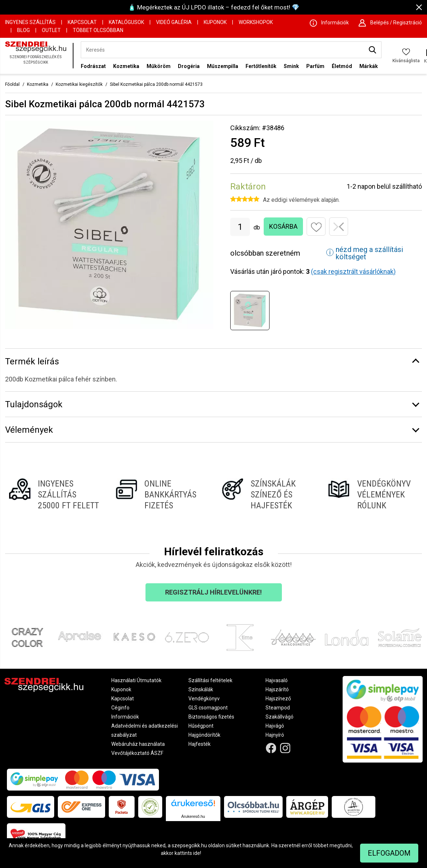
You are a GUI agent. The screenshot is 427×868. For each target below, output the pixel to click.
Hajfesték (199, 744)
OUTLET (51, 30)
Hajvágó (275, 726)
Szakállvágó (280, 717)
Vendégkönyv (204, 699)
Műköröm (159, 66)
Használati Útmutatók (136, 680)
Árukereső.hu (193, 816)
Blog (23, 30)
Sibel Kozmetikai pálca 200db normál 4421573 (156, 84)
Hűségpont (201, 726)
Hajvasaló (277, 680)
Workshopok (256, 22)
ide (197, 853)
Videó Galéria (174, 22)
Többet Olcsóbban (98, 30)
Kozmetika (126, 66)
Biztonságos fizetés (211, 717)
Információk (125, 717)
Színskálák (201, 689)
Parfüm (315, 66)
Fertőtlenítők (261, 66)
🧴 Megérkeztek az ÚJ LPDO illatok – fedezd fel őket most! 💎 (214, 7)
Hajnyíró (275, 735)
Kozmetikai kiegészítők (79, 84)
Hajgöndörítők (204, 735)
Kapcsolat (82, 22)
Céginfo (120, 708)
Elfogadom (389, 853)
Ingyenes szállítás (30, 22)
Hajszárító (277, 689)
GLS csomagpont (208, 708)
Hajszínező (278, 699)
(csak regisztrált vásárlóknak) (353, 271)
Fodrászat (93, 66)
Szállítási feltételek (210, 680)
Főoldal (12, 84)
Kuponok (215, 22)
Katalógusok (126, 22)
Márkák (369, 66)
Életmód (342, 66)
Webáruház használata (138, 744)
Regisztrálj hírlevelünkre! (213, 592)
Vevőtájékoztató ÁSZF (137, 753)
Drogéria (189, 66)
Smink (291, 66)
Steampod (278, 708)
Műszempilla (223, 66)
